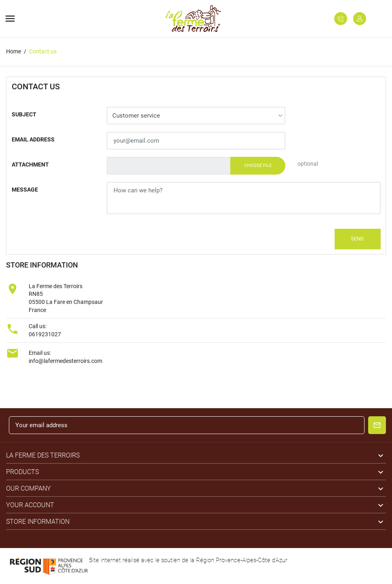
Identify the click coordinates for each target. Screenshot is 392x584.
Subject (24, 114)
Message (25, 190)
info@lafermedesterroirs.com (65, 361)
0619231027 (45, 334)
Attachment (30, 164)
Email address (33, 139)
